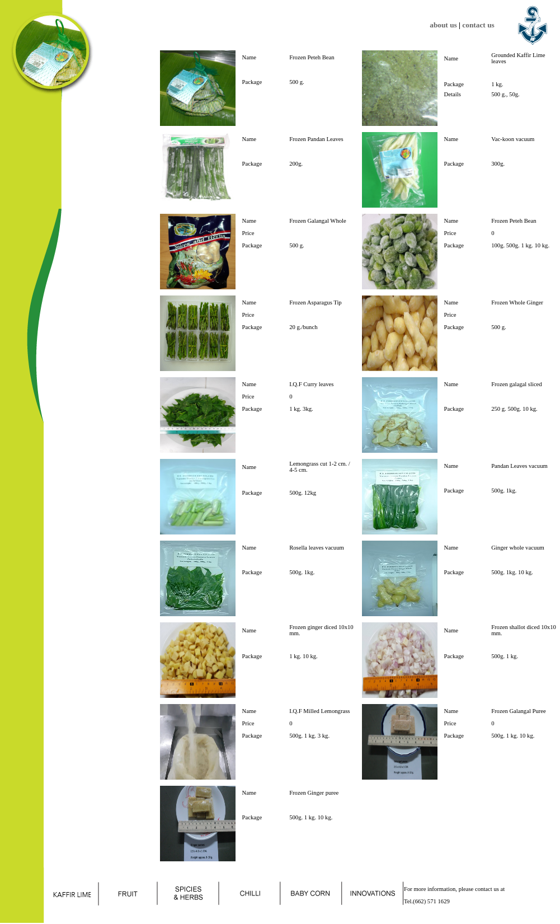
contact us (478, 25)
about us (443, 25)
